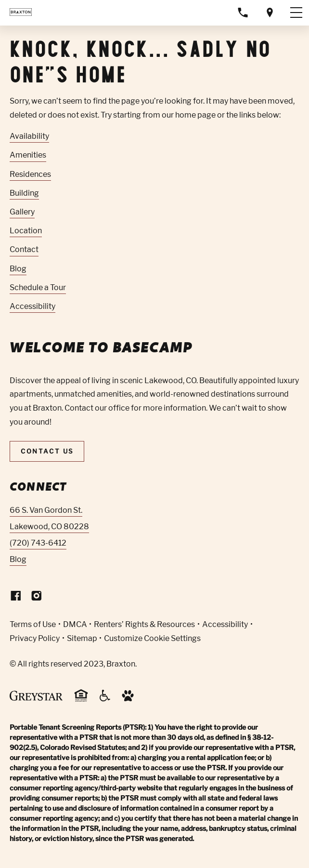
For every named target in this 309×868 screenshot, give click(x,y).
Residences (30, 174)
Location (26, 231)
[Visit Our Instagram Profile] (37, 598)
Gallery (22, 212)
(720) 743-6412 (38, 543)
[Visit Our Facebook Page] (16, 598)
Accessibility (32, 306)
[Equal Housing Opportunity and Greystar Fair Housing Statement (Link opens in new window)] (81, 700)
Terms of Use (33, 624)
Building (24, 193)
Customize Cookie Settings (152, 638)
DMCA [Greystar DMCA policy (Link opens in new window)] (75, 624)
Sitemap (82, 638)
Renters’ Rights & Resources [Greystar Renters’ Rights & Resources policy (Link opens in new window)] (144, 624)
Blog (18, 269)
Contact (24, 249)
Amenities (28, 155)
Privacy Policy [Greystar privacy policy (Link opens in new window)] (35, 638)
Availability (29, 136)
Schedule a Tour (38, 287)
